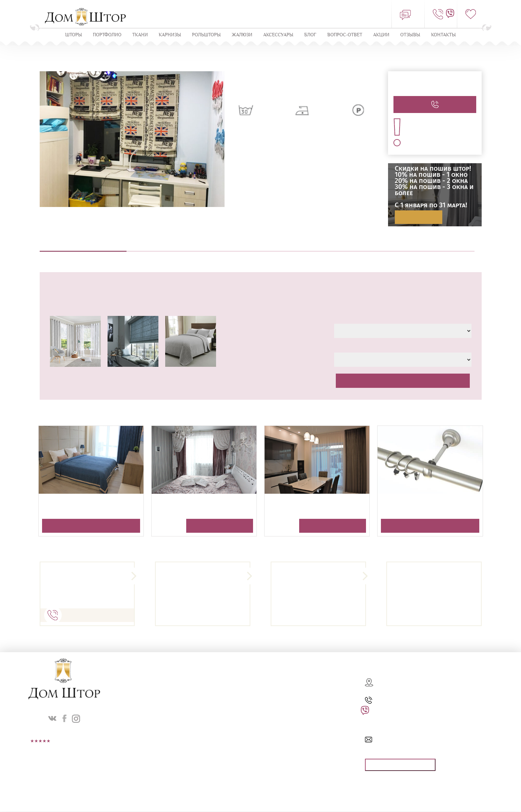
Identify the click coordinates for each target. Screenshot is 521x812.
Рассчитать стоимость (403, 381)
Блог (310, 35)
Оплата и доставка (431, 248)
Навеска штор (344, 248)
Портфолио (107, 35)
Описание (83, 248)
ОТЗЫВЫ (410, 35)
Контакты (443, 35)
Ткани (140, 35)
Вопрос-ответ (345, 35)
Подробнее (419, 218)
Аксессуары (278, 35)
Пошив (257, 248)
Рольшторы (206, 35)
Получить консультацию (91, 526)
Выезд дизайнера (170, 248)
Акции (381, 35)
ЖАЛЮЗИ (242, 35)
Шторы (74, 35)
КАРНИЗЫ (170, 35)
